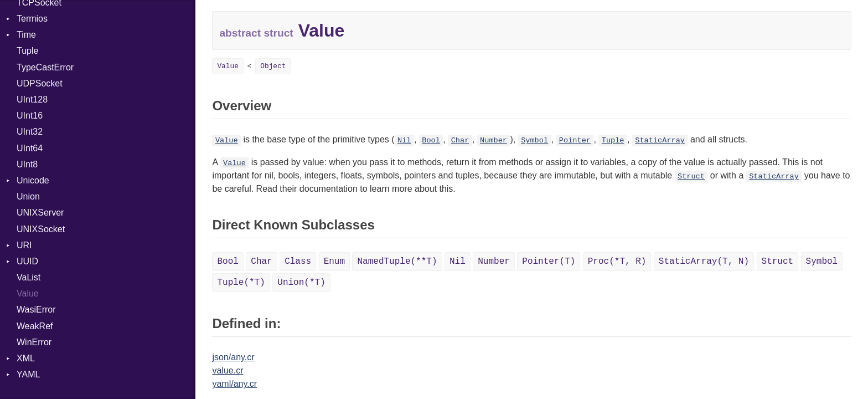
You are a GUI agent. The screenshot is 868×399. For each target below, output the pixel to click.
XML (26, 358)
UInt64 (30, 148)
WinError (34, 342)
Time (26, 35)
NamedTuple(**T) (397, 262)
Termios (32, 19)
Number (494, 140)
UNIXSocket (41, 229)
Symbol (534, 140)
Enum (334, 262)
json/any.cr (233, 357)
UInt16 (30, 116)
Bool (431, 140)
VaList (29, 277)
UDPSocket (40, 83)
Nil (404, 140)
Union (28, 196)
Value (28, 293)
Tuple (27, 51)
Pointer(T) (549, 262)
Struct (691, 177)
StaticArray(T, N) (704, 262)
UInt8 (27, 164)
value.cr (228, 370)
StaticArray (660, 140)
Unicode (33, 180)
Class (298, 262)
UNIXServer (40, 213)
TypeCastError (45, 67)
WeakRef (35, 326)
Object (273, 66)
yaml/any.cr (234, 384)
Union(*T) (301, 283)
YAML (28, 374)
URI (24, 245)
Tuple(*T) (241, 283)
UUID (27, 261)
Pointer (575, 140)
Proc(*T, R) (617, 262)
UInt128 (32, 99)
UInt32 (30, 132)
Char (460, 140)
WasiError (36, 310)
